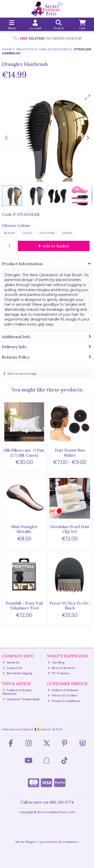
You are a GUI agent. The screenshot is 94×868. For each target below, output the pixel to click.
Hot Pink (47, 233)
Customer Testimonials (21, 699)
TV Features (59, 673)
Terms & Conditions (64, 701)
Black (9, 233)
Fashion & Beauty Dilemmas (17, 692)
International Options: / (32, 729)
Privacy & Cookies (63, 695)
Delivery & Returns (63, 690)
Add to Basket (54, 246)
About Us (11, 662)
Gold (27, 233)
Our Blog (56, 662)
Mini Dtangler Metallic (24, 529)
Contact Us (13, 668)
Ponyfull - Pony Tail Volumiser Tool (24, 605)
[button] (88, 97)
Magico (31, 842)
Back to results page (22, 373)
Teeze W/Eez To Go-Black (70, 605)
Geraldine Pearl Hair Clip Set (70, 529)
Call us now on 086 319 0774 (47, 802)
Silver (67, 233)
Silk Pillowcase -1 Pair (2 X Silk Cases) (24, 452)
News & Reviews (62, 668)
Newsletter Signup (18, 673)
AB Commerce (68, 842)
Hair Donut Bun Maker (70, 452)
